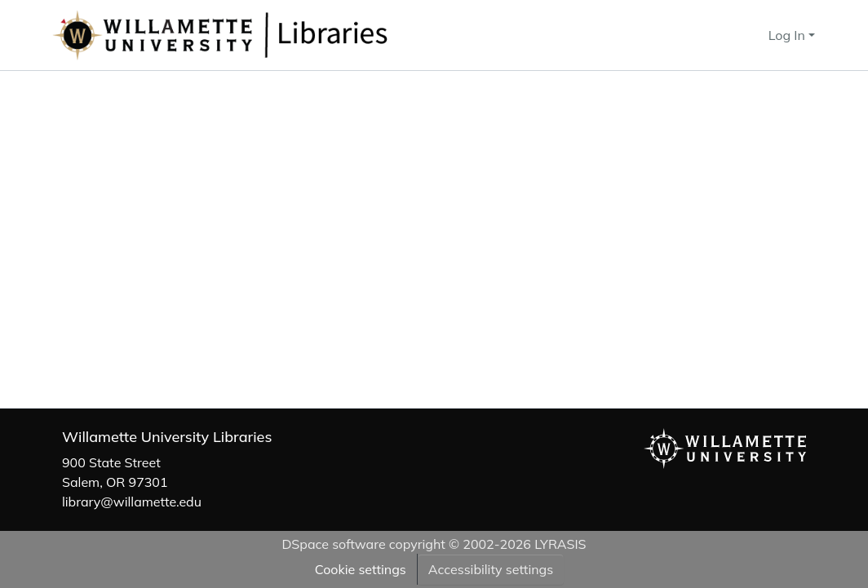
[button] (274, 35)
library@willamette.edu (132, 502)
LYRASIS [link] (560, 544)
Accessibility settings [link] (491, 569)
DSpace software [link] (333, 544)
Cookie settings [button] (361, 569)
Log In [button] (788, 35)
